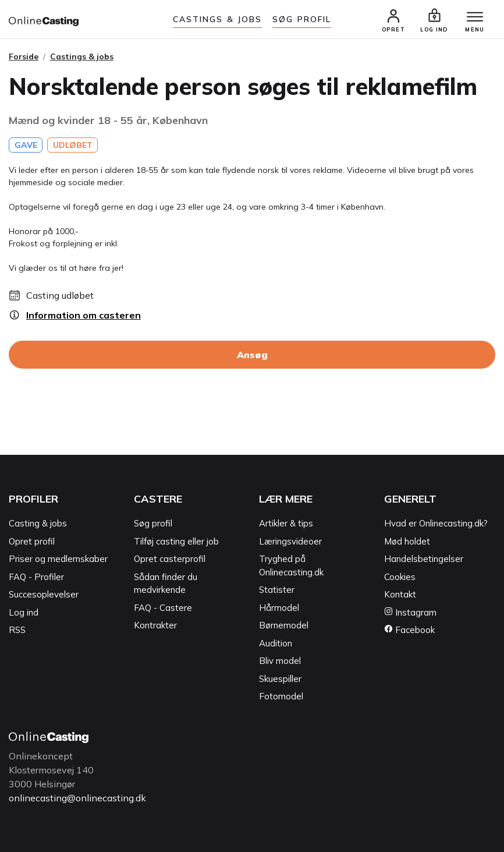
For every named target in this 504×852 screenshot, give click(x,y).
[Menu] (475, 17)
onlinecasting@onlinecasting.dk (77, 798)
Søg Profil (302, 19)
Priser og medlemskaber (58, 559)
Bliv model (280, 661)
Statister (277, 590)
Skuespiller (280, 679)
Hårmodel (279, 608)
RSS (17, 630)
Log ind (24, 612)
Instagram (410, 612)
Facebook (409, 630)
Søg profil (153, 523)
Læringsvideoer (290, 541)
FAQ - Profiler (36, 577)
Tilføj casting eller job (176, 541)
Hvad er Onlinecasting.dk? (436, 523)
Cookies (400, 577)
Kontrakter (155, 625)
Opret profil (32, 541)
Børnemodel (284, 625)
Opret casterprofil (170, 559)
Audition (276, 643)
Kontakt (400, 594)
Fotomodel (281, 696)
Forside (24, 56)
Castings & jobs (218, 19)
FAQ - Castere (163, 608)
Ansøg (252, 355)
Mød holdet (407, 541)
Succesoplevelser (44, 594)
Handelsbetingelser (424, 559)
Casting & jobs (38, 523)
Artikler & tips (286, 523)
